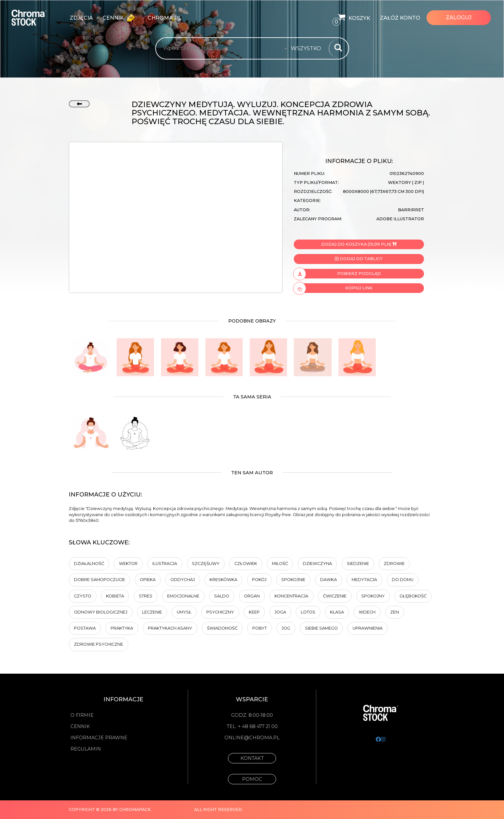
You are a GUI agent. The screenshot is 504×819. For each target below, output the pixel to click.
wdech (367, 612)
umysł (184, 612)
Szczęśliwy (206, 564)
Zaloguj (459, 18)
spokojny (373, 596)
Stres (146, 596)
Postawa (85, 628)
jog (286, 628)
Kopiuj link (333, 288)
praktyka (122, 628)
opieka (148, 580)
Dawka (328, 580)
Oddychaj (183, 580)
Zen (395, 612)
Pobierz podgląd (337, 274)
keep (254, 612)
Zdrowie (394, 564)
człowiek (246, 564)
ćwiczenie (335, 596)
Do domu (403, 580)
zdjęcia (81, 18)
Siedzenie (358, 564)
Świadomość (222, 628)
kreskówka (223, 580)
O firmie (82, 715)
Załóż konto (400, 18)
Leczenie (152, 612)
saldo (222, 596)
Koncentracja (291, 596)
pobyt (260, 628)
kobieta (115, 596)
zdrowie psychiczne (99, 644)
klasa (337, 612)
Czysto (83, 596)
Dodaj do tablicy (359, 259)
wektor (128, 564)
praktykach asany (170, 628)
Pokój (259, 580)
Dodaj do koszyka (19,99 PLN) (359, 244)
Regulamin (86, 749)
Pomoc (252, 779)
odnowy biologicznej (101, 612)
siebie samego (321, 628)
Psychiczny (220, 612)
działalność (89, 564)
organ (252, 596)
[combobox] (308, 49)
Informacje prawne (99, 738)
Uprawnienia (368, 628)
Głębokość (413, 596)
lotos (308, 612)
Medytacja (364, 580)
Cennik (120, 18)
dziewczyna (317, 564)
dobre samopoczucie (99, 580)
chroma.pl (164, 18)
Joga (280, 612)
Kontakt (252, 758)
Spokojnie (293, 580)
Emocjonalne (183, 596)
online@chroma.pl (252, 738)
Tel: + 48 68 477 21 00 (252, 726)
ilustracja (165, 564)
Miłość (280, 564)
